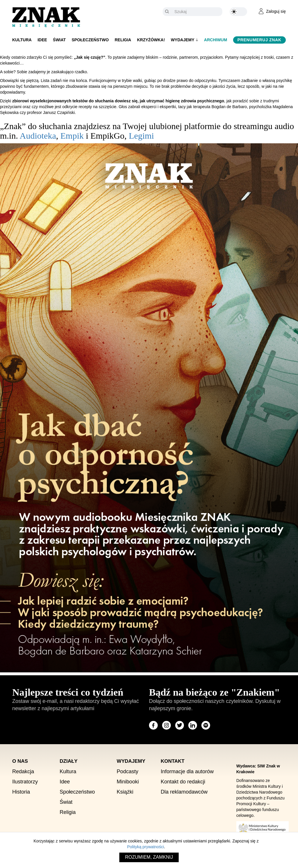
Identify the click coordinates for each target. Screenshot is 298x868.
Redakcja (23, 771)
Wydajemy (183, 40)
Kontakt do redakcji (183, 782)
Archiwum (215, 40)
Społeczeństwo (90, 40)
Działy (69, 761)
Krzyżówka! (151, 40)
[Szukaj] (197, 12)
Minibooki (128, 782)
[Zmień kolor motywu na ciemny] (238, 12)
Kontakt (173, 761)
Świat (59, 40)
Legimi (141, 136)
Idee (42, 40)
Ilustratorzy (25, 782)
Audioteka (38, 136)
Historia (21, 792)
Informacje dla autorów (187, 771)
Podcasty (127, 771)
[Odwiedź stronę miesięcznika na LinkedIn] (193, 725)
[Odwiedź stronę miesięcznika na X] (180, 725)
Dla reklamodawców (184, 792)
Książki (125, 792)
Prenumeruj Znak (259, 40)
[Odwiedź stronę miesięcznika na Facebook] (153, 725)
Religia (123, 40)
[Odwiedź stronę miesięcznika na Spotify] (206, 725)
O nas (20, 761)
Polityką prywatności (146, 847)
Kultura (22, 40)
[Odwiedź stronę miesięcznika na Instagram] (166, 725)
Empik (72, 136)
